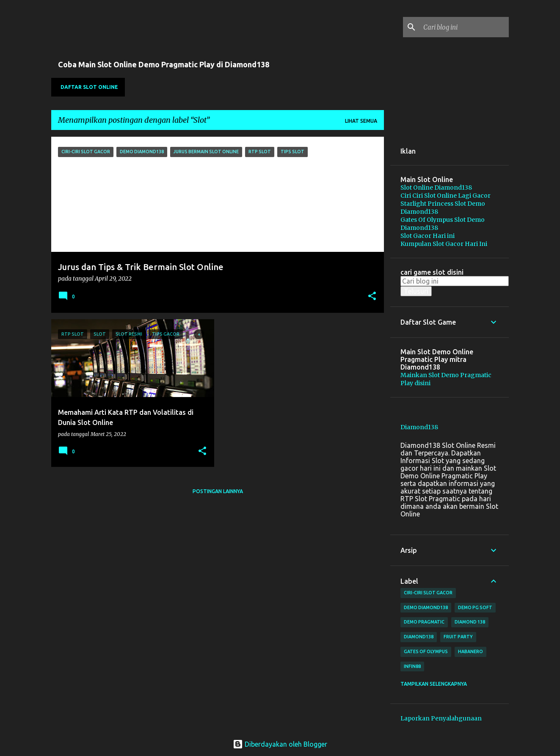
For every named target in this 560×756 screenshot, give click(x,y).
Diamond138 (419, 427)
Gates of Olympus (426, 651)
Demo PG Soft (475, 607)
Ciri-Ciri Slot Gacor (428, 593)
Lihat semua (361, 121)
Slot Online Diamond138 (436, 188)
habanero (470, 651)
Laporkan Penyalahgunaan (441, 718)
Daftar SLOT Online (89, 87)
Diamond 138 (470, 622)
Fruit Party (458, 637)
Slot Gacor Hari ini (428, 236)
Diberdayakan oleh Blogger (280, 744)
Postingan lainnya (218, 491)
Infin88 (412, 666)
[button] (372, 297)
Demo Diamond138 (426, 607)
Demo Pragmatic (424, 622)
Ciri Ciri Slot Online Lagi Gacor (446, 196)
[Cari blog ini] (464, 27)
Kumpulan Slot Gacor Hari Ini (444, 244)
